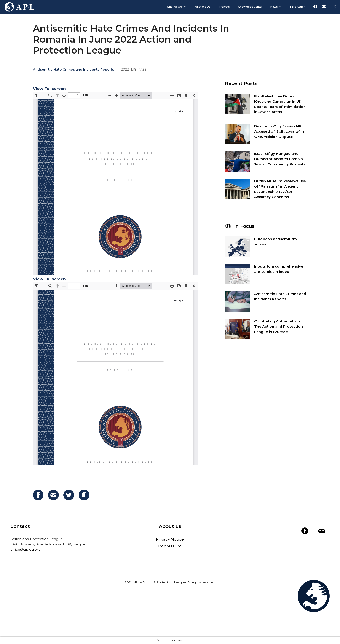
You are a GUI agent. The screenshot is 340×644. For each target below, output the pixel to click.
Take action (297, 7)
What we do (202, 7)
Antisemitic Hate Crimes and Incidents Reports (74, 70)
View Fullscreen (49, 89)
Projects (224, 7)
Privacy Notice (170, 539)
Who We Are (176, 7)
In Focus (244, 226)
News (276, 7)
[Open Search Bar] (333, 7)
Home (17, 7)
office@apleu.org (25, 549)
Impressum (170, 546)
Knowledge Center (250, 7)
